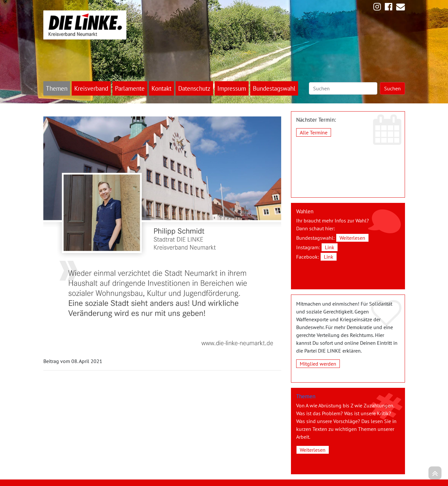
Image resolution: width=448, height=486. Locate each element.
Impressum (232, 88)
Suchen (392, 88)
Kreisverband (91, 88)
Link (330, 247)
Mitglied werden (318, 364)
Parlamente (130, 88)
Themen (57, 88)
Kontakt (161, 88)
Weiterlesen (352, 238)
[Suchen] (343, 88)
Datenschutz (194, 88)
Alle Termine (314, 132)
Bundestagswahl (274, 88)
